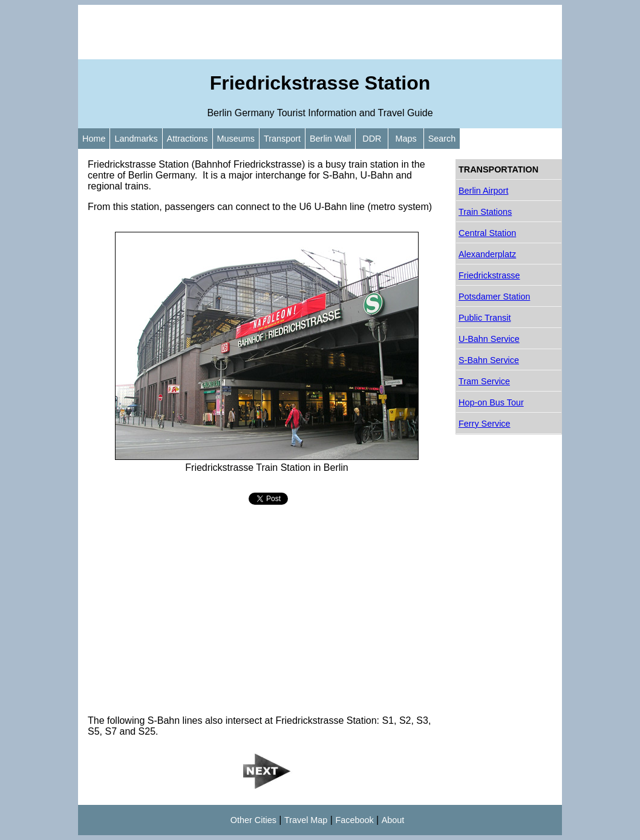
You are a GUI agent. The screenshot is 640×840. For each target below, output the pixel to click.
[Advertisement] (320, 32)
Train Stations (485, 212)
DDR (372, 139)
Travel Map (306, 820)
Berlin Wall (330, 139)
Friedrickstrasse (489, 275)
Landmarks (136, 139)
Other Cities (253, 820)
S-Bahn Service (489, 360)
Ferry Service (485, 424)
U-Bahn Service (489, 339)
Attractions (188, 139)
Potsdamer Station (494, 297)
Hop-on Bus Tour (491, 402)
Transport (282, 139)
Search (442, 139)
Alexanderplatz (487, 254)
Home (94, 139)
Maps (406, 139)
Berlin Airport (483, 191)
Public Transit (485, 318)
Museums (236, 139)
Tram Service (484, 381)
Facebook (354, 820)
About (393, 820)
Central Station (487, 233)
